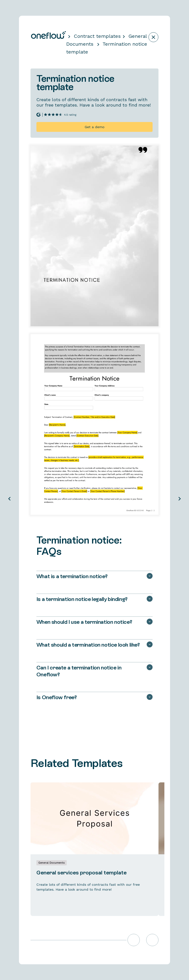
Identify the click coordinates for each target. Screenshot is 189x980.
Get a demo (94, 127)
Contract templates (97, 36)
